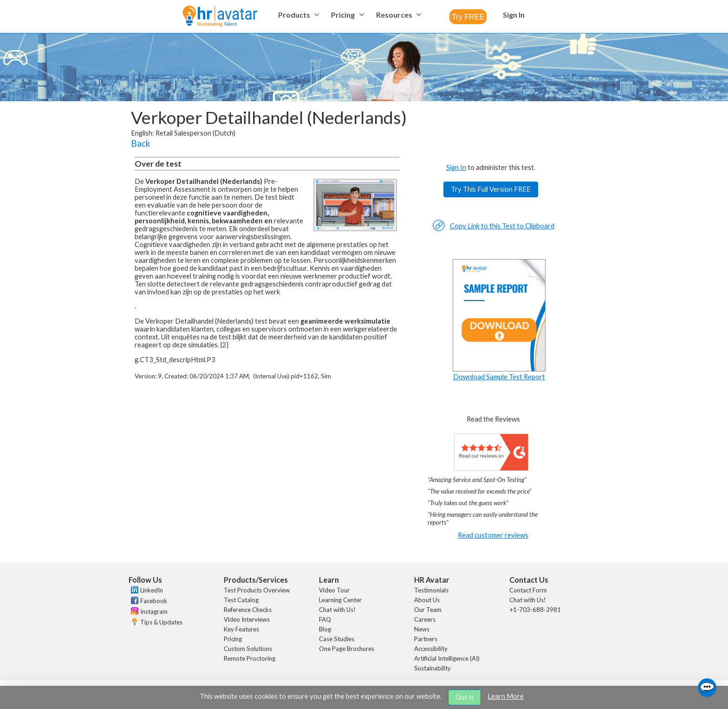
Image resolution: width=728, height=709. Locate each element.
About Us (427, 600)
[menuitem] (297, 15)
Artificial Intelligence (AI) (447, 658)
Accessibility (431, 649)
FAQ (325, 619)
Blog (325, 629)
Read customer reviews (493, 535)
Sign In (456, 167)
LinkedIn (152, 590)
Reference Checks (248, 610)
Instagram (154, 611)
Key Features (241, 629)
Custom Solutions (248, 649)
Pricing (233, 639)
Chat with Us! (337, 610)
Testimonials (431, 590)
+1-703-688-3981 (535, 610)
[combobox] (468, 17)
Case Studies (337, 639)
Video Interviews (247, 619)
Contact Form (528, 590)
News (422, 629)
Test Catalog (241, 600)
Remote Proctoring (250, 658)
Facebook (154, 601)
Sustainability (432, 668)
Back (140, 143)
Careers (425, 619)
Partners (426, 639)
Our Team (428, 610)
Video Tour (334, 590)
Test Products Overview (257, 590)
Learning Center (340, 600)
